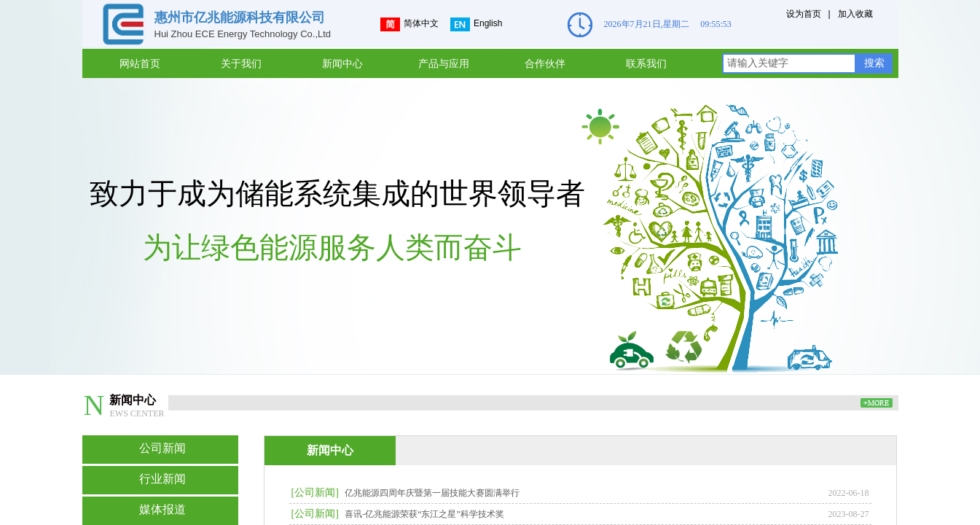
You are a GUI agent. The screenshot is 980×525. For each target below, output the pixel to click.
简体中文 (409, 24)
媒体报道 (162, 509)
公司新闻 (162, 448)
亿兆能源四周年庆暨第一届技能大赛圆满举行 (432, 493)
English (476, 24)
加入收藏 (855, 14)
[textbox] (789, 63)
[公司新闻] (315, 493)
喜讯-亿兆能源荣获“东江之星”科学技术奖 (424, 514)
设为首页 (804, 14)
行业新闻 (162, 479)
